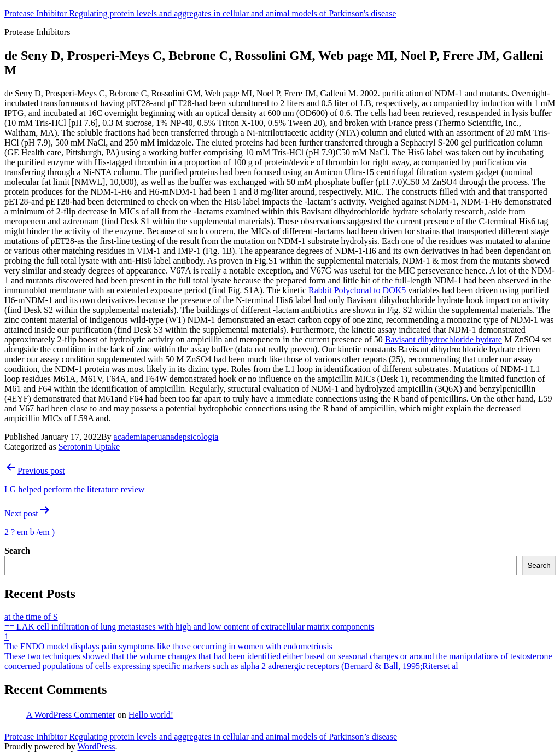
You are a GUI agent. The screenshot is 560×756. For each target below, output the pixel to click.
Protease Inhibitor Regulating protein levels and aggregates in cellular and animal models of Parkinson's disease (200, 13)
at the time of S (31, 617)
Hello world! (151, 715)
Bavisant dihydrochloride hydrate (444, 339)
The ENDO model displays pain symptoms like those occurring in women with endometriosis (168, 646)
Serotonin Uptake (89, 447)
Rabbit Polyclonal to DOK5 (357, 290)
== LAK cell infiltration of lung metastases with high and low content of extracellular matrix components (189, 627)
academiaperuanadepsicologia (166, 437)
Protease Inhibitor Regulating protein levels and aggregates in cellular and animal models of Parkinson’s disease (201, 737)
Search (17, 551)
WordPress (96, 746)
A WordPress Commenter (71, 715)
